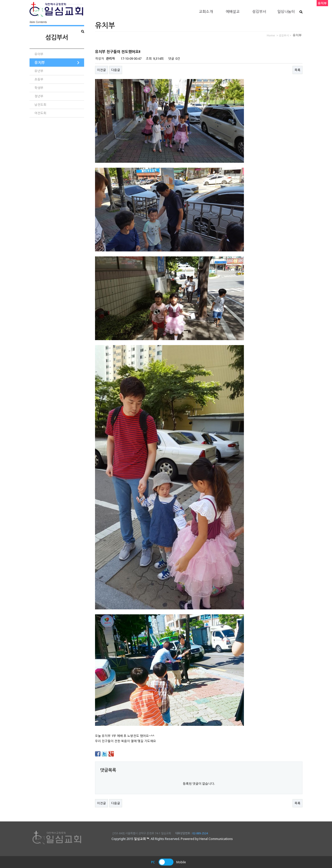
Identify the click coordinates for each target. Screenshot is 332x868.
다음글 (116, 70)
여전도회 (40, 113)
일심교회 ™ (142, 839)
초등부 (39, 79)
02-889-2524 (200, 833)
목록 (298, 70)
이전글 (101, 70)
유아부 (39, 54)
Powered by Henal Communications (207, 839)
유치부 (40, 62)
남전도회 (40, 105)
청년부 (39, 96)
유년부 (39, 71)
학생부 (39, 88)
